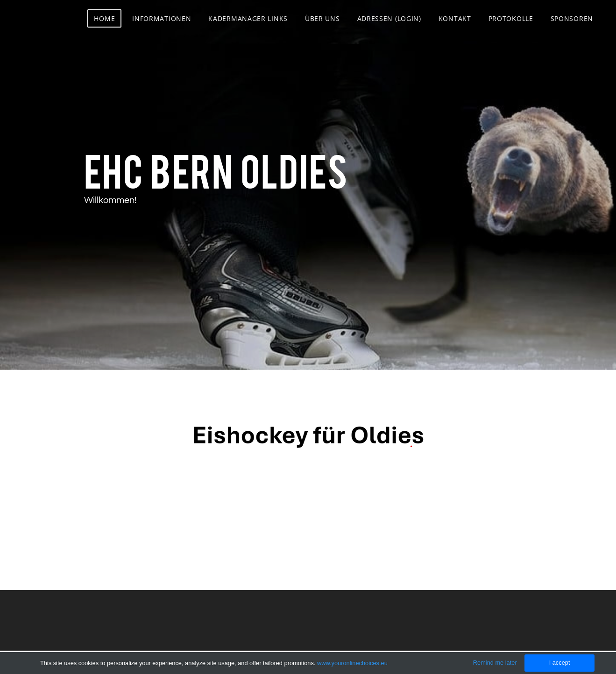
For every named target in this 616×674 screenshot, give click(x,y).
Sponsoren (572, 18)
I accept (560, 663)
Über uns (322, 18)
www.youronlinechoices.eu (352, 663)
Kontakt (455, 18)
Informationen (162, 18)
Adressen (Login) (389, 18)
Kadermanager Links (248, 18)
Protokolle (511, 18)
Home (104, 18)
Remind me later (495, 663)
